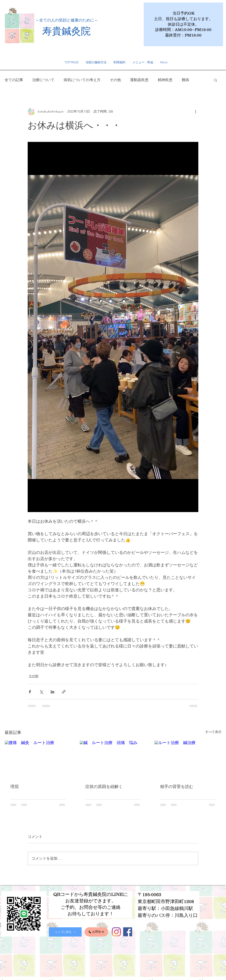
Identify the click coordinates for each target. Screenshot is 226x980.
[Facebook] (128, 932)
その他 (115, 80)
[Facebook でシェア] (30, 692)
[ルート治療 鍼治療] (188, 759)
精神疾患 (165, 80)
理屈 (15, 786)
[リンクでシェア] (64, 692)
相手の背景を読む (177, 786)
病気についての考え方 (82, 80)
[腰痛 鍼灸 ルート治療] (38, 759)
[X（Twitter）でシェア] (41, 692)
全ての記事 (14, 80)
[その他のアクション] (196, 112)
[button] (216, 80)
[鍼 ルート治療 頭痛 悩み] (113, 759)
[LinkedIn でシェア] (52, 692)
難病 (185, 80)
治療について (43, 80)
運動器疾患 (139, 80)
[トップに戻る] (65, 932)
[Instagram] (116, 932)
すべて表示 (213, 732)
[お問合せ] (96, 932)
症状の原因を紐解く (104, 786)
